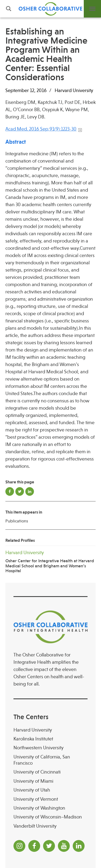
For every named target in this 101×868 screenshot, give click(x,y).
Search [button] (9, 9)
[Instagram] (19, 846)
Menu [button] (92, 9)
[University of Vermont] (50, 799)
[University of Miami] (50, 781)
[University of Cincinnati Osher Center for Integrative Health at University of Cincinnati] (50, 772)
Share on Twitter (20, 491)
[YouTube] (64, 846)
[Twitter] (49, 846)
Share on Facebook (10, 491)
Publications (17, 521)
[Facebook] (34, 846)
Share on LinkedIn (30, 491)
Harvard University (74, 90)
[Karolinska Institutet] (50, 739)
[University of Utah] (50, 790)
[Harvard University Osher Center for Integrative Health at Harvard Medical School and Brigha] (50, 561)
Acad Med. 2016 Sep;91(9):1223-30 (41, 129)
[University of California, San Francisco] (50, 760)
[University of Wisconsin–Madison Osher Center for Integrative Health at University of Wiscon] (50, 817)
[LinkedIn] (79, 846)
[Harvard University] (50, 730)
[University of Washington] (50, 808)
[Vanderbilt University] (50, 826)
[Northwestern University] (50, 748)
